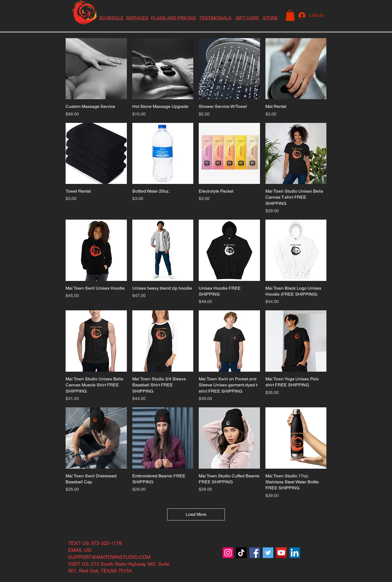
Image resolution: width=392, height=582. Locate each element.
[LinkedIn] (295, 553)
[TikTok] (241, 553)
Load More (196, 514)
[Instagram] (228, 553)
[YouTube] (281, 553)
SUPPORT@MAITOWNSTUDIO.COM (109, 557)
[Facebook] (255, 553)
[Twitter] (268, 553)
